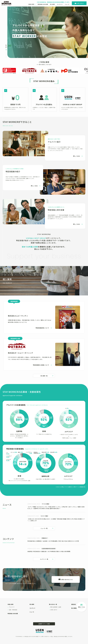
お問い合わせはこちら (67, 579)
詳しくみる (76, 156)
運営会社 (74, 604)
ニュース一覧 (44, 528)
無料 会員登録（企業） (56, 607)
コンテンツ (60, 4)
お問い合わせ (80, 3)
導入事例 (52, 4)
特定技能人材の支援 (43, 4)
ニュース (67, 4)
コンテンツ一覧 (44, 559)
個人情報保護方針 (76, 608)
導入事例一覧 (44, 376)
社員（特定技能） (13, 610)
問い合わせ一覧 (53, 604)
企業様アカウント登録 (44, 624)
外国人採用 (31, 4)
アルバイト (12, 607)
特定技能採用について (42, 328)
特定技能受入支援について (41, 365)
